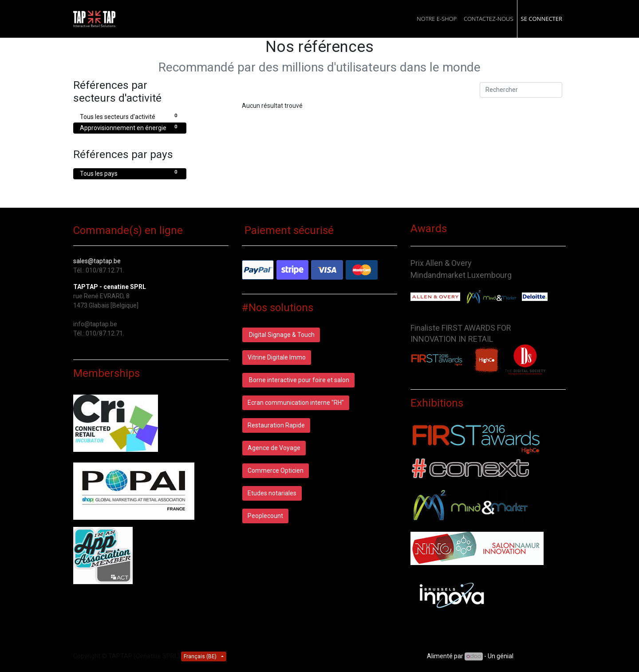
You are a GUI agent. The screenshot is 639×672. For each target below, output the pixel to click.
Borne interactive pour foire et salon (298, 380)
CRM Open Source (540, 656)
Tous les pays (130, 173)
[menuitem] (437, 19)
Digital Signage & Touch (281, 335)
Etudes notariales (272, 493)
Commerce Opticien (276, 470)
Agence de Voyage (274, 448)
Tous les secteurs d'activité (130, 116)
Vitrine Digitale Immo (277, 357)
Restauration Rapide (276, 425)
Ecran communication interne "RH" (296, 403)
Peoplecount (265, 516)
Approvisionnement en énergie (130, 127)
